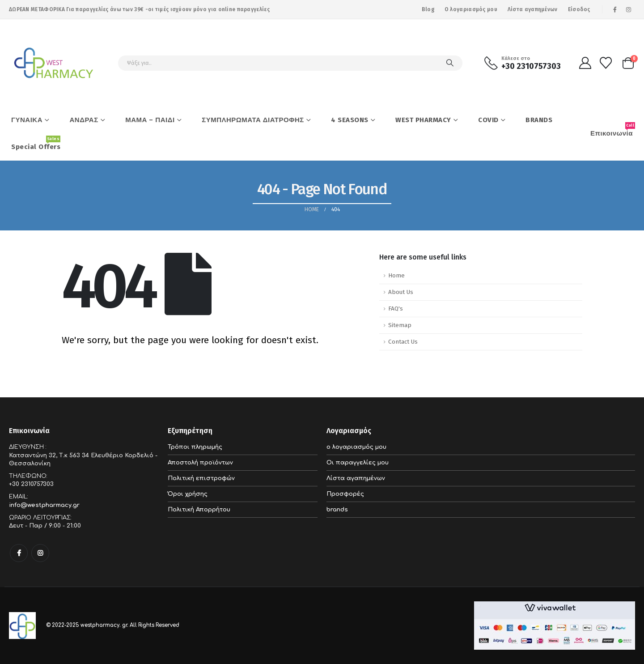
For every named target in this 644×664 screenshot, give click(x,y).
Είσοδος (579, 9)
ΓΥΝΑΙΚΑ (27, 120)
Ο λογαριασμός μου (471, 9)
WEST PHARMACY (423, 120)
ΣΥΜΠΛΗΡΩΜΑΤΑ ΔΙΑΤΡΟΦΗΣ (253, 120)
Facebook (19, 553)
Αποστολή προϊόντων (200, 463)
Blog (428, 9)
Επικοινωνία (613, 130)
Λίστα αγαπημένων (533, 9)
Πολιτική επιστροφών (201, 478)
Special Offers (36, 143)
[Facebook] (615, 9)
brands (337, 510)
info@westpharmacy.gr (44, 505)
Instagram (40, 553)
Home (396, 275)
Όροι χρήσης (188, 494)
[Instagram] (629, 9)
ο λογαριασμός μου (356, 447)
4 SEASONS (350, 120)
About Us (401, 292)
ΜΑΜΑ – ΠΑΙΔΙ (150, 120)
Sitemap (400, 325)
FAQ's (396, 309)
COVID (488, 120)
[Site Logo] (54, 63)
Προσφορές (345, 494)
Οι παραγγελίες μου (358, 463)
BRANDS (539, 120)
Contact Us (403, 342)
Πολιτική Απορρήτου (199, 510)
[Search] (450, 63)
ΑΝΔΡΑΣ (84, 120)
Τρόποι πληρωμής (195, 447)
